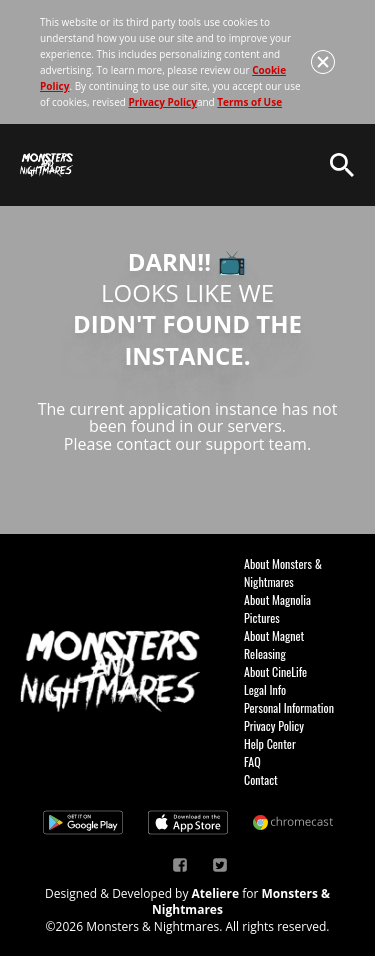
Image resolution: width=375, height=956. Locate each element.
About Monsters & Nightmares (283, 572)
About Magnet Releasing (274, 644)
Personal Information (289, 707)
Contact (261, 779)
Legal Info (265, 689)
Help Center (270, 743)
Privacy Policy (162, 102)
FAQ (252, 761)
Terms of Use (249, 102)
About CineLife (275, 671)
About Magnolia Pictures (277, 608)
